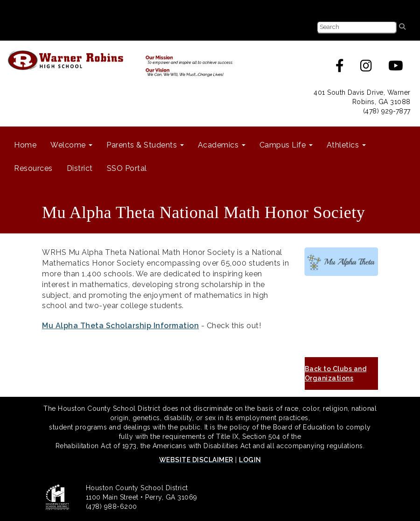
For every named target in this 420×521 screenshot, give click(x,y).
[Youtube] (396, 68)
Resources (33, 168)
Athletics (346, 145)
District (80, 168)
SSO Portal (127, 168)
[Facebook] (340, 68)
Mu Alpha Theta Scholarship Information (120, 326)
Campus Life (286, 145)
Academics (222, 145)
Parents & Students (145, 145)
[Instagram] (366, 68)
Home (25, 145)
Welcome (71, 145)
